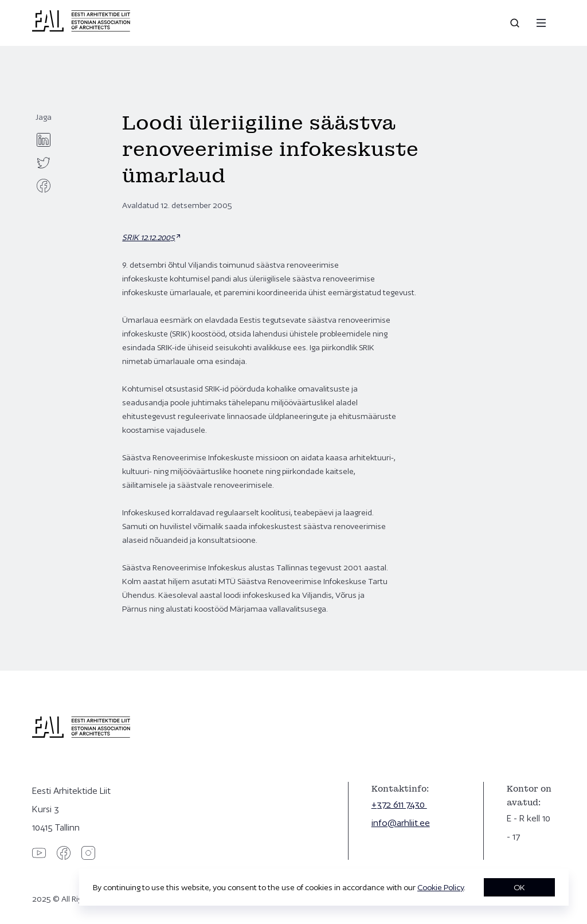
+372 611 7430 (399, 804)
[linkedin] (44, 140)
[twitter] (44, 163)
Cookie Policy (441, 887)
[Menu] (541, 23)
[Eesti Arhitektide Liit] (81, 29)
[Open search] (516, 23)
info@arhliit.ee (401, 823)
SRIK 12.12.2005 (148, 237)
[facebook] (44, 186)
